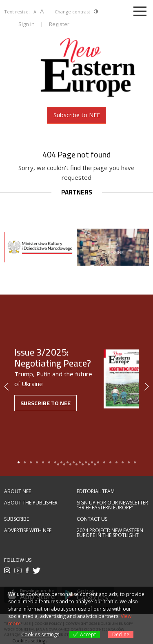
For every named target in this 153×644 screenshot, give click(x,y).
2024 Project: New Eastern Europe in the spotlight (110, 533)
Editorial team (96, 491)
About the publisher (31, 503)
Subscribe (17, 519)
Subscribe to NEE (77, 115)
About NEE (18, 491)
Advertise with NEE (28, 530)
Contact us (92, 519)
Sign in (27, 24)
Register (59, 24)
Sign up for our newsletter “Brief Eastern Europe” (112, 505)
